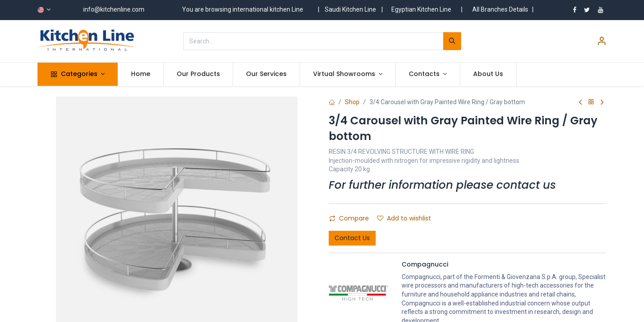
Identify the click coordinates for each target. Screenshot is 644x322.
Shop (352, 102)
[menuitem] (141, 74)
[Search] (452, 41)
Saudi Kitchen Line (350, 9)
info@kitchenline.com (114, 9)
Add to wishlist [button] (404, 218)
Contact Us (352, 238)
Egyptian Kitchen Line (421, 9)
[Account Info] (602, 42)
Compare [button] (349, 218)
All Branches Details (500, 9)
